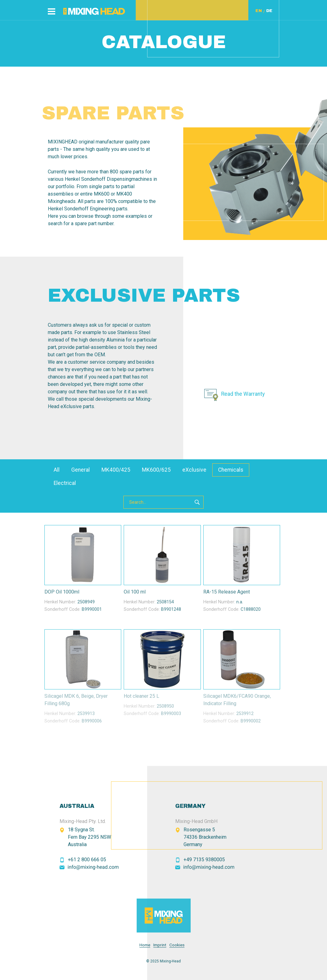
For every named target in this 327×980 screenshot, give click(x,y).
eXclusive (194, 470)
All (57, 470)
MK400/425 (116, 470)
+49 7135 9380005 (204, 860)
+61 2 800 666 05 (87, 860)
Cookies (177, 945)
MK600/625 (156, 470)
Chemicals (231, 470)
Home (145, 945)
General (81, 470)
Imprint (160, 945)
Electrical (65, 483)
